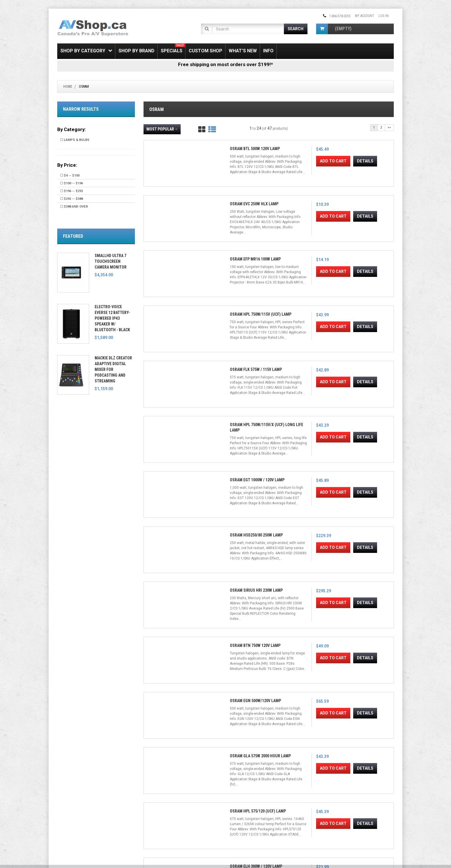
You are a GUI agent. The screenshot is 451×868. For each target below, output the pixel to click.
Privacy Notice (155, 818)
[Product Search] (248, 29)
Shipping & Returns (72, 785)
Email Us (327, 795)
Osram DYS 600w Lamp (299, 695)
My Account (365, 16)
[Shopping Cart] (322, 29)
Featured (73, 236)
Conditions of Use (218, 846)
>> (389, 128)
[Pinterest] (262, 786)
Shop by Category (86, 51)
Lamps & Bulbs (75, 140)
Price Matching (69, 798)
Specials (173, 48)
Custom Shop (206, 51)
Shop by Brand (136, 51)
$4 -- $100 (70, 176)
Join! (299, 808)
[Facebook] (234, 786)
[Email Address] (261, 808)
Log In (384, 16)
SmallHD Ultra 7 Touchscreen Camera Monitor (111, 261)
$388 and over (74, 207)
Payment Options (71, 805)
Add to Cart (166, 226)
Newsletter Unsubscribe (163, 798)
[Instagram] (253, 786)
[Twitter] (244, 786)
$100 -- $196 (72, 183)
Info (268, 51)
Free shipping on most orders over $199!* (225, 64)
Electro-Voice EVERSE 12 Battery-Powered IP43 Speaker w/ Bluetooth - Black (112, 318)
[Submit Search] (296, 29)
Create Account (156, 792)
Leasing (64, 811)
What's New (243, 51)
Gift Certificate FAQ (158, 805)
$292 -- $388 (72, 199)
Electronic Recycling (74, 818)
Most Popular (162, 129)
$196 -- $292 (72, 191)
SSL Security (67, 792)
